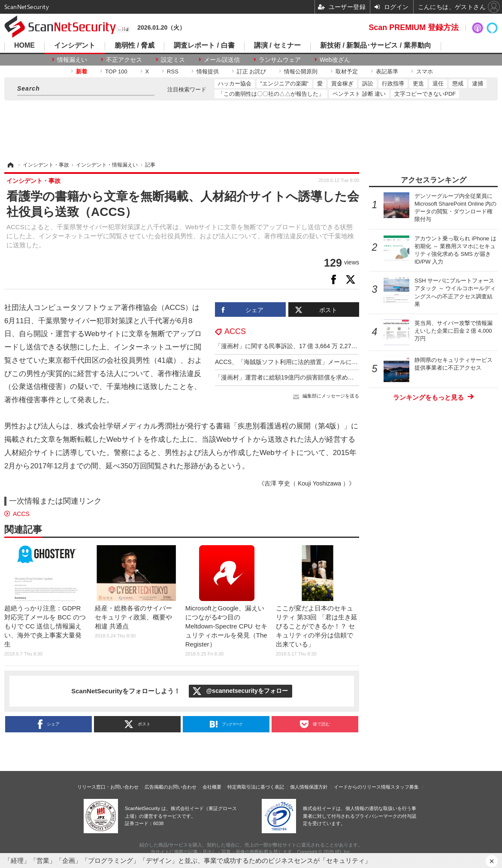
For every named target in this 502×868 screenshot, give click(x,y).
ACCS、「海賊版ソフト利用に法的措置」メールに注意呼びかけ (301, 362)
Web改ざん (335, 60)
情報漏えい (72, 60)
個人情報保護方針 (309, 787)
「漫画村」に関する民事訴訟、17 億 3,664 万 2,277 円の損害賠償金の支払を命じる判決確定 (340, 346)
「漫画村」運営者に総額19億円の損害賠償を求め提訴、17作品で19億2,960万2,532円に (333, 377)
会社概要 (212, 787)
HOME (24, 46)
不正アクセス (124, 60)
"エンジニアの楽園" (284, 83)
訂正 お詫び (252, 71)
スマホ (425, 71)
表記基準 (387, 71)
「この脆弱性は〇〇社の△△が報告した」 (271, 94)
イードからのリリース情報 (362, 787)
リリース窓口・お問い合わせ (108, 787)
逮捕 (478, 83)
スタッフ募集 (405, 787)
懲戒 (458, 83)
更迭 (418, 83)
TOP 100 (116, 71)
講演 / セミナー (277, 46)
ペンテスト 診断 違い (359, 94)
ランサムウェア (280, 60)
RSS (173, 71)
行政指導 (393, 83)
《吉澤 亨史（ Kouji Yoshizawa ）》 (307, 483)
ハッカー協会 (235, 83)
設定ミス (173, 60)
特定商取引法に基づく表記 (256, 787)
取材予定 (347, 71)
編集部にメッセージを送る (331, 396)
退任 (438, 83)
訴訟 (368, 83)
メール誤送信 (222, 60)
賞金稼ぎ (342, 83)
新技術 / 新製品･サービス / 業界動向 (376, 46)
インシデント (75, 46)
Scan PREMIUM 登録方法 (414, 27)
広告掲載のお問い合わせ (171, 787)
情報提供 (208, 71)
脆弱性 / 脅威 (135, 46)
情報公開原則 (301, 71)
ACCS (235, 331)
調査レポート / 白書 (204, 46)
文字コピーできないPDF (425, 94)
